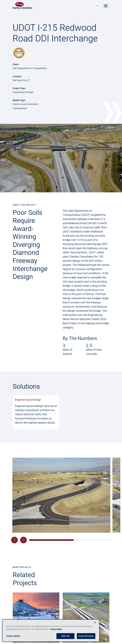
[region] (51, 631)
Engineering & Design (28, 400)
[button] (14, 540)
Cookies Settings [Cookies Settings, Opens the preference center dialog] (13, 636)
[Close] (95, 622)
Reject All (65, 636)
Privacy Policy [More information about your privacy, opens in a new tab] (56, 629)
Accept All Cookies (86, 636)
